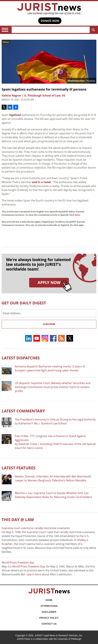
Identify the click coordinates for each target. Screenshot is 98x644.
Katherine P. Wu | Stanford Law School (42, 423)
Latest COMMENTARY (23, 411)
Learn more (34, 574)
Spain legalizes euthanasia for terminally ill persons (44, 89)
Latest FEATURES (19, 468)
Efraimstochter (76, 81)
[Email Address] (49, 313)
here (77, 215)
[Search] (51, 30)
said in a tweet (41, 182)
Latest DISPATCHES (21, 358)
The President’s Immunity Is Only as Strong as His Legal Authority (55, 419)
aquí (81, 225)
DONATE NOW (50, 21)
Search (93, 30)
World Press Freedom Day (28, 566)
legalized (15, 115)
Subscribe (49, 324)
